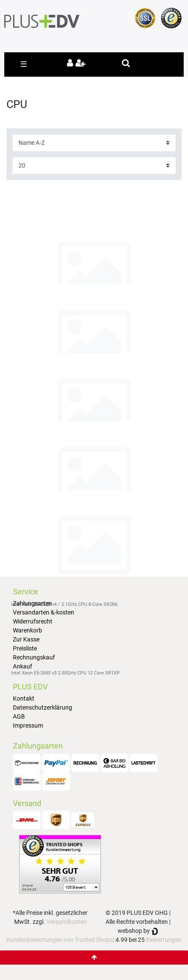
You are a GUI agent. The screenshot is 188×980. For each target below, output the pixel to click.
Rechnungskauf (34, 657)
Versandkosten (67, 922)
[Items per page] (94, 166)
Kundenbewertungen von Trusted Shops (60, 940)
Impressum (28, 725)
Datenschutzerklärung (42, 707)
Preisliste (25, 648)
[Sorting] (94, 143)
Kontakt (24, 698)
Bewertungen (164, 940)
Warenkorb (27, 630)
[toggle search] (126, 63)
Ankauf (23, 666)
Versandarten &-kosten (44, 612)
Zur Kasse (26, 639)
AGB (19, 716)
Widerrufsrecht (33, 621)
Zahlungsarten (32, 603)
